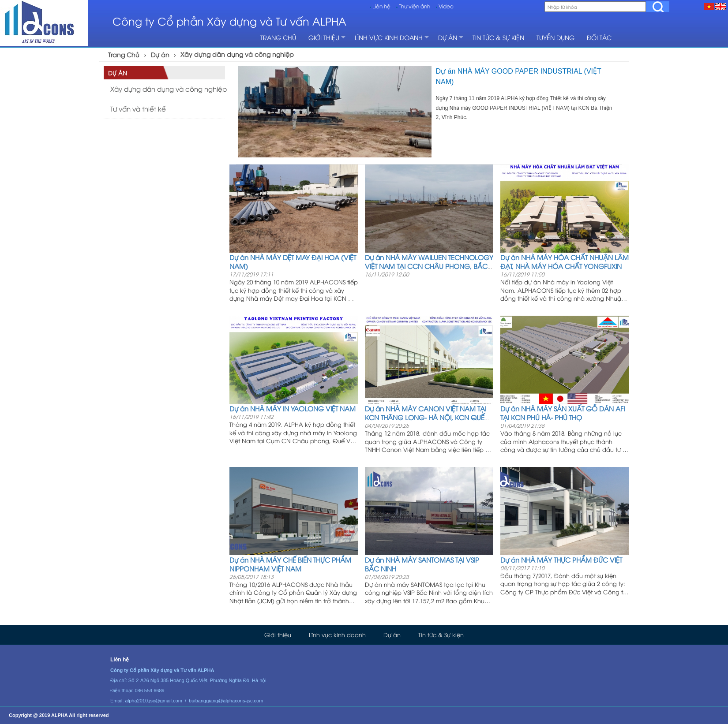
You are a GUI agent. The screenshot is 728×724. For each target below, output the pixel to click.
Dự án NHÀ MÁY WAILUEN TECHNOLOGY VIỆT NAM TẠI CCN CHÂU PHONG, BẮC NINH (429, 266)
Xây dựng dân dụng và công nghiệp (237, 54)
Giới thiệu (324, 37)
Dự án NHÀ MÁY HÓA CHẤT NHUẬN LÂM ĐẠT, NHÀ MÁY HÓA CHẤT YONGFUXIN (565, 261)
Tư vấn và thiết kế (138, 108)
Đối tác (599, 37)
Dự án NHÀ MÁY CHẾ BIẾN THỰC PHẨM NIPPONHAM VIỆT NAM (290, 564)
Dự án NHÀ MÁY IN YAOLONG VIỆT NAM (293, 408)
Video (446, 6)
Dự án (448, 37)
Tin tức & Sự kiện (498, 37)
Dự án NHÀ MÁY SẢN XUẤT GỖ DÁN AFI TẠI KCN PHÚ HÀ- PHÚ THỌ (563, 413)
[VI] (709, 6)
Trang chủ (278, 37)
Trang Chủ (124, 54)
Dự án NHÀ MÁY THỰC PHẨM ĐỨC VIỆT (561, 560)
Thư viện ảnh (415, 6)
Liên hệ (381, 6)
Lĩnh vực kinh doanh (389, 37)
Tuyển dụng (555, 37)
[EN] (720, 6)
